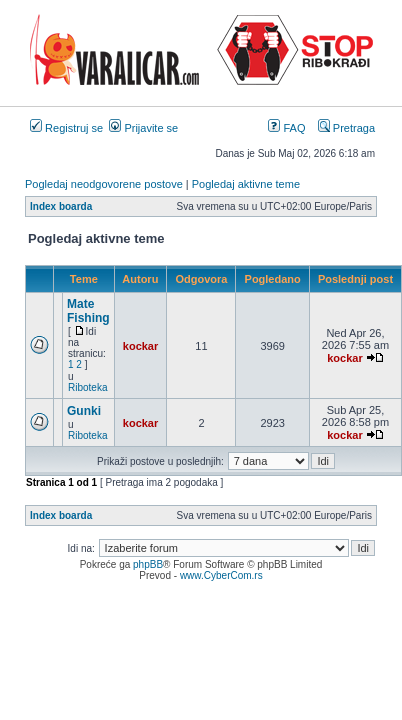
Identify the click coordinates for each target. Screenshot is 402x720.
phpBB (148, 564)
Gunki (84, 411)
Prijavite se (143, 128)
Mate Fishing (88, 311)
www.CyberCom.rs (221, 575)
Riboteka (87, 387)
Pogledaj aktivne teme (246, 184)
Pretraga (346, 128)
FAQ (286, 128)
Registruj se (66, 128)
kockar (140, 346)
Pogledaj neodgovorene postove (104, 184)
